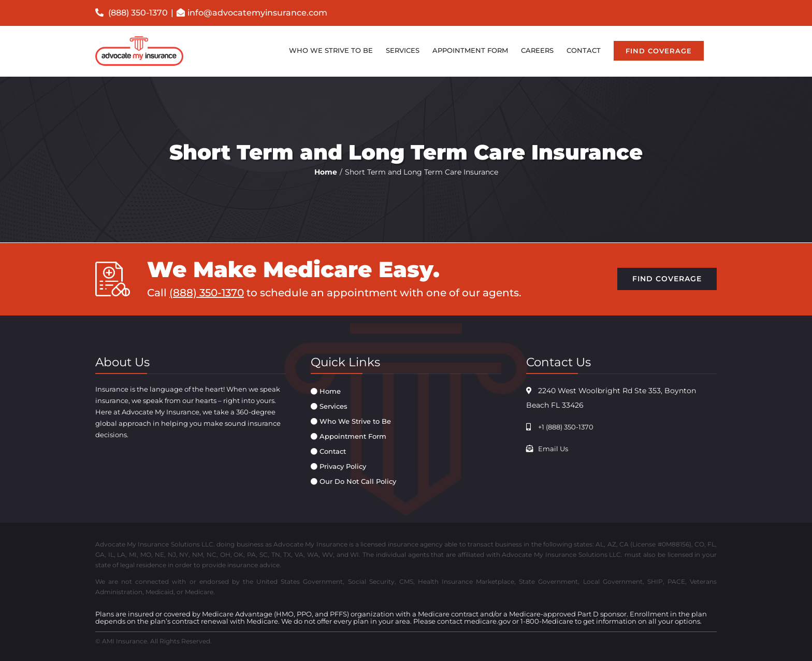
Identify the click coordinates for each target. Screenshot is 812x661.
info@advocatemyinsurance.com (257, 13)
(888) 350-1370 (132, 13)
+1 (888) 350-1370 (566, 427)
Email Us (553, 449)
